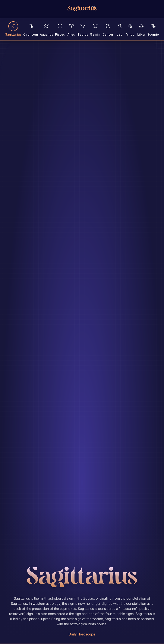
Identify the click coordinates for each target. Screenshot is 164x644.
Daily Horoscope (82, 634)
